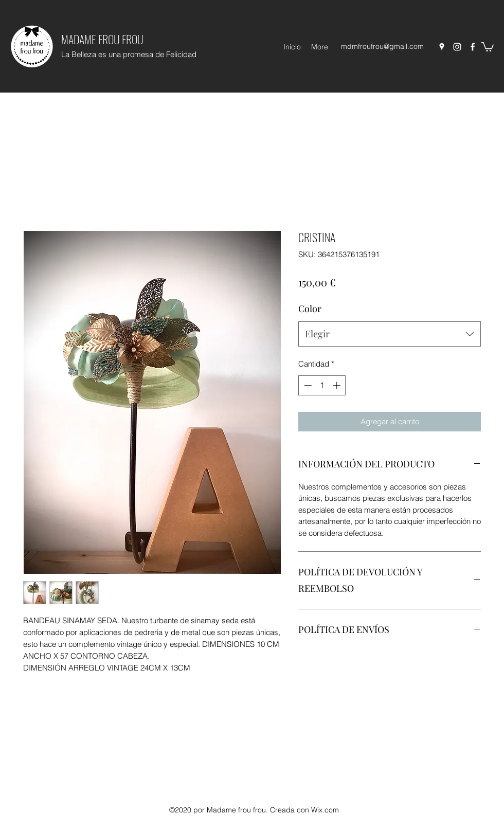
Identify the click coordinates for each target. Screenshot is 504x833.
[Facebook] (473, 47)
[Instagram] (457, 47)
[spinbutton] (322, 385)
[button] (488, 46)
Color (310, 309)
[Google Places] (442, 47)
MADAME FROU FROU (102, 39)
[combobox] (390, 334)
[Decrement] (307, 385)
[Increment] (338, 385)
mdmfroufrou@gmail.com (382, 46)
